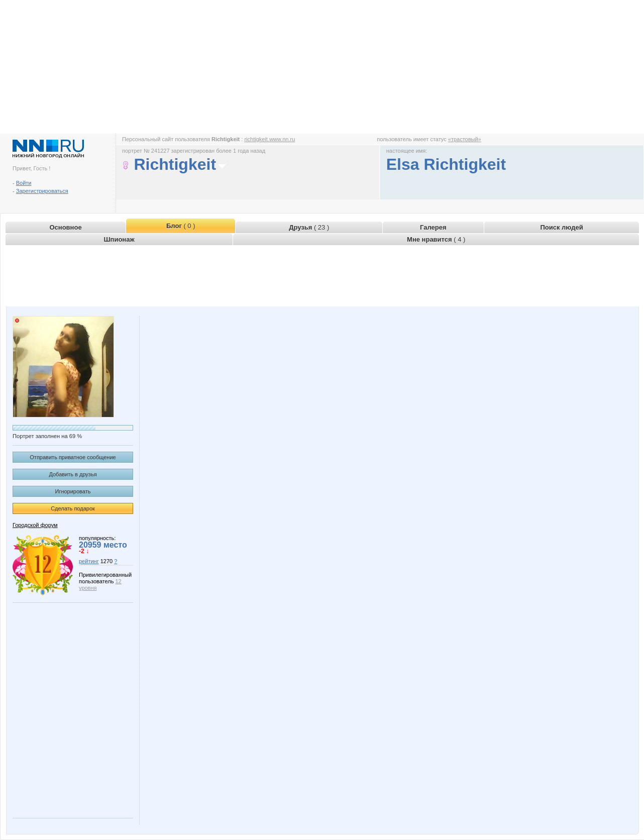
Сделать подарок (73, 508)
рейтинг (89, 561)
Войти (24, 183)
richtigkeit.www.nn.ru (270, 139)
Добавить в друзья (73, 474)
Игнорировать (73, 491)
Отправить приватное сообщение (73, 457)
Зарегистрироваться (42, 191)
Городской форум (35, 525)
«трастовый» (465, 139)
